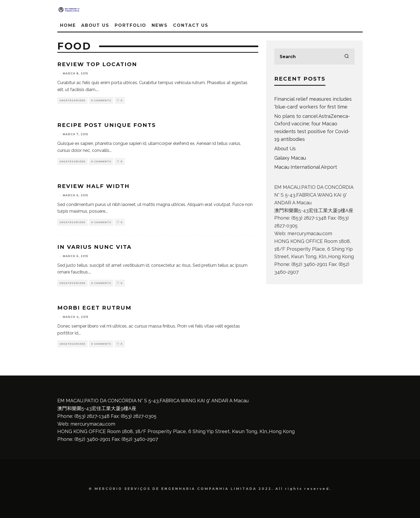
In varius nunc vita (94, 247)
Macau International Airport (306, 167)
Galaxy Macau (290, 158)
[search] (347, 57)
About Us (95, 25)
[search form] (314, 57)
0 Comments (101, 100)
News (160, 25)
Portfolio (130, 25)
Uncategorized (72, 100)
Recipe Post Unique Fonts (107, 125)
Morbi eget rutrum (94, 308)
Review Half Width (93, 186)
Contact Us (191, 25)
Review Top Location (97, 64)
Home (68, 25)
